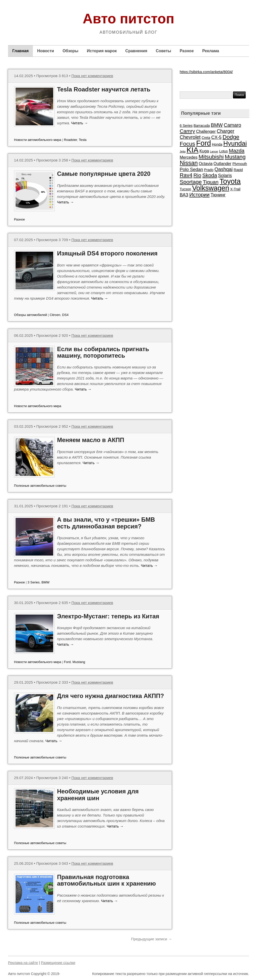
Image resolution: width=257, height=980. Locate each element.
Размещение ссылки (58, 963)
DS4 (66, 315)
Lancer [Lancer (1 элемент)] (214, 151)
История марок (102, 51)
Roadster (71, 140)
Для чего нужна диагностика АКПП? (110, 696)
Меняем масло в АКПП (91, 440)
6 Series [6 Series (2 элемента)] (186, 126)
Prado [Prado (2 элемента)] (209, 170)
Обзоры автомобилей (30, 315)
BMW (45, 582)
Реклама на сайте (23, 963)
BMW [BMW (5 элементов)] (217, 125)
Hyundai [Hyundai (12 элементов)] (235, 143)
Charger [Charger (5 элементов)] (225, 131)
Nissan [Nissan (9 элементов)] (189, 163)
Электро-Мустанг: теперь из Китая (108, 616)
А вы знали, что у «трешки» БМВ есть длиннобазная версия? (106, 523)
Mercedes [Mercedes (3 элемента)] (189, 157)
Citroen (55, 315)
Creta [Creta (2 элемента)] (206, 138)
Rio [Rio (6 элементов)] (197, 175)
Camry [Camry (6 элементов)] (187, 131)
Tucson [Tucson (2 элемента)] (185, 189)
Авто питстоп (129, 19)
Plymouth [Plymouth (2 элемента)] (240, 164)
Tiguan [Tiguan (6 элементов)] (211, 182)
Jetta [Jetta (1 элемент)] (183, 151)
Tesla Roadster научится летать (104, 89)
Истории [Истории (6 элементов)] (199, 195)
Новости (46, 51)
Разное (187, 51)
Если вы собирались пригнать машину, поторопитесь (103, 352)
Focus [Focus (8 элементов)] (187, 144)
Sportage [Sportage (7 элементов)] (191, 182)
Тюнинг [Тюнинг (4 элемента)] (218, 195)
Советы (164, 51)
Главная (20, 51)
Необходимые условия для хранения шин (98, 795)
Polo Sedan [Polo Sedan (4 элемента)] (191, 170)
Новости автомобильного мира (38, 140)
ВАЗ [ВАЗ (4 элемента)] (184, 195)
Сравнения (136, 51)
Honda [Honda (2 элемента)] (217, 144)
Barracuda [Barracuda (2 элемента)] (202, 126)
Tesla (83, 140)
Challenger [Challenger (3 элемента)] (206, 131)
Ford (67, 662)
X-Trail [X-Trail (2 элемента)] (235, 189)
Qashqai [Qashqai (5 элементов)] (224, 169)
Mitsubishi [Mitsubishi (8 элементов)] (211, 157)
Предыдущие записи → (151, 939)
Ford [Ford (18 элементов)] (204, 143)
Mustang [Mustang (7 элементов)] (235, 157)
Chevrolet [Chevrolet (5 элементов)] (190, 137)
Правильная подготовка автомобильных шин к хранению (106, 880)
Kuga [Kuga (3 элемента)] (204, 151)
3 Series (34, 582)
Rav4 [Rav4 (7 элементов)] (186, 175)
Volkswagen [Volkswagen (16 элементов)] (211, 188)
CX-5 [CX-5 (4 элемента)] (216, 137)
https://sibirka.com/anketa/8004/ (206, 72)
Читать (79, 123)
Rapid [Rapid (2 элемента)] (238, 170)
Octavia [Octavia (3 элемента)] (206, 164)
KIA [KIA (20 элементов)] (192, 150)
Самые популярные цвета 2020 (104, 174)
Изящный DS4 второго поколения (107, 253)
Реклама (211, 51)
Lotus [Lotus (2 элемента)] (223, 151)
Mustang (79, 662)
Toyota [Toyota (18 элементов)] (230, 181)
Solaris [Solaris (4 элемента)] (225, 176)
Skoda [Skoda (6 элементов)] (210, 175)
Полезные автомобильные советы (40, 486)
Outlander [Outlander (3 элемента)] (222, 164)
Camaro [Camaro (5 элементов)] (233, 125)
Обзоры (70, 51)
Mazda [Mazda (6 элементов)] (237, 151)
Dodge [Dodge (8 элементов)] (231, 137)
